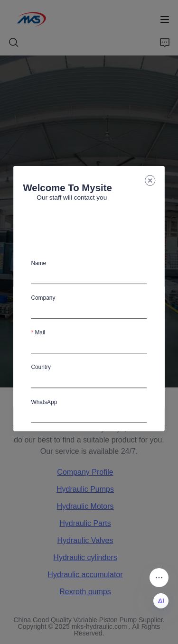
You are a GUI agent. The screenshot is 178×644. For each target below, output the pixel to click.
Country (41, 367)
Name (39, 263)
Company (43, 298)
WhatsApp (44, 402)
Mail (40, 332)
